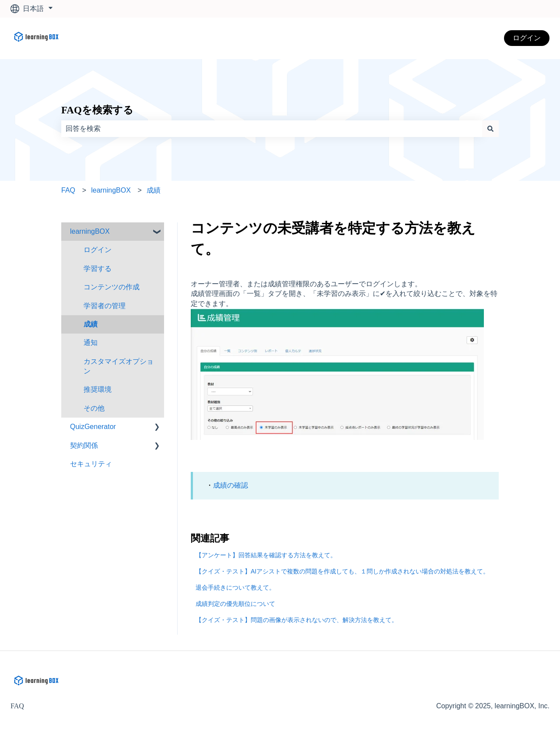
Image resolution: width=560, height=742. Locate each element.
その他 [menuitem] (94, 408)
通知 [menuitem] (91, 343)
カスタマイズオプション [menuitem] (119, 366)
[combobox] (272, 129)
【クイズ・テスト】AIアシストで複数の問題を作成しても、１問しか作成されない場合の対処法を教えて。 (342, 571)
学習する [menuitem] (98, 269)
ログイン (527, 38)
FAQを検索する (97, 110)
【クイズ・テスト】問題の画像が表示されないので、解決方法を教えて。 (297, 620)
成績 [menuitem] (91, 324)
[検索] (490, 129)
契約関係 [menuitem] (84, 445)
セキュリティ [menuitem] (91, 464)
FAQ (68, 190)
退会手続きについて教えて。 (235, 587)
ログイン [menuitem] (98, 250)
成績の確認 (231, 485)
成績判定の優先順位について (235, 604)
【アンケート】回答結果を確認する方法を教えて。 (266, 555)
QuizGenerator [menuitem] (93, 427)
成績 (154, 190)
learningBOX (111, 190)
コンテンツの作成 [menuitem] (112, 287)
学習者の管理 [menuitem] (105, 306)
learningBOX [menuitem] (90, 231)
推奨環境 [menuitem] (98, 389)
